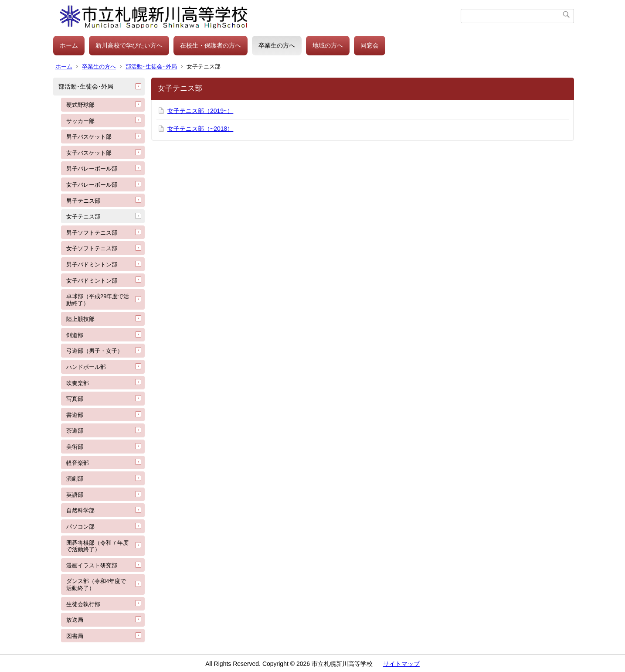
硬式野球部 (80, 105)
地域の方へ (328, 45)
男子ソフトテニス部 (92, 233)
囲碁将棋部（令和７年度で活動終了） (97, 546)
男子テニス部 (83, 201)
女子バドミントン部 (92, 281)
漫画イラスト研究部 (92, 565)
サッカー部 (80, 121)
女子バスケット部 (89, 153)
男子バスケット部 (89, 137)
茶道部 (75, 431)
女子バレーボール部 (92, 185)
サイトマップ (401, 664)
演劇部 (75, 479)
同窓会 (370, 45)
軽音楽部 (78, 463)
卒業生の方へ (277, 45)
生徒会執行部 (83, 604)
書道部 (75, 415)
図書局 (75, 636)
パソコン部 (80, 527)
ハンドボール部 (86, 367)
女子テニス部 (83, 217)
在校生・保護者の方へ (211, 45)
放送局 (75, 620)
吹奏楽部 (78, 383)
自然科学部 (80, 510)
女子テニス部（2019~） (200, 111)
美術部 (75, 447)
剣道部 (75, 335)
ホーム (69, 45)
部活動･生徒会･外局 (151, 67)
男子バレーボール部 (92, 169)
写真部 (75, 399)
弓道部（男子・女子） (95, 351)
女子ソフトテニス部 (92, 248)
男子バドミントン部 (92, 264)
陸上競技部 (80, 319)
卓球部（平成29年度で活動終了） (98, 300)
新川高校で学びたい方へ (129, 45)
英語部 (75, 495)
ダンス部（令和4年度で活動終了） (96, 585)
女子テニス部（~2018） (200, 129)
